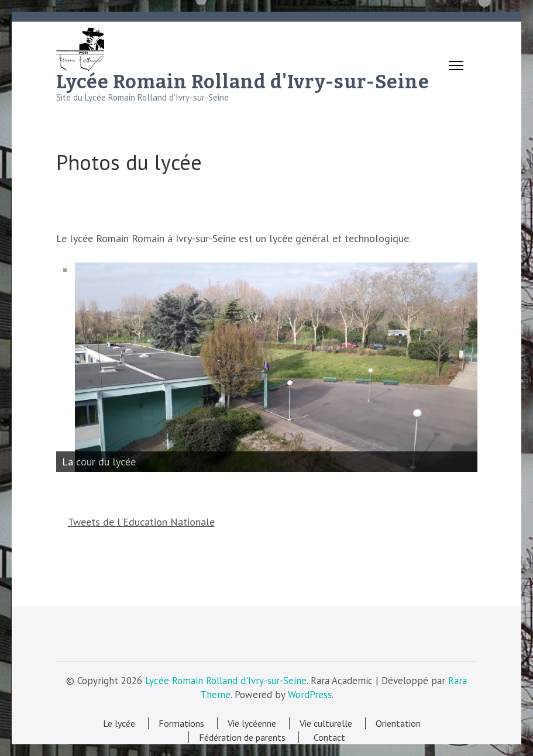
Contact (327, 737)
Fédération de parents (242, 737)
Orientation (398, 723)
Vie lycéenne (252, 723)
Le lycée (119, 723)
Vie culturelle (326, 723)
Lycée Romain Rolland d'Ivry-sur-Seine (243, 82)
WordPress (310, 695)
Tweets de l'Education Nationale (141, 522)
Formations (181, 723)
